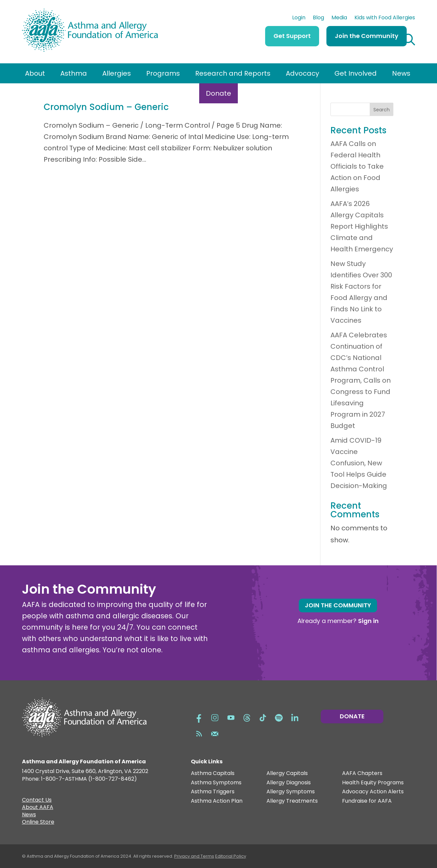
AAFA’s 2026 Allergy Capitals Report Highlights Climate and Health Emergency (362, 226)
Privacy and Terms (194, 856)
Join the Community (367, 36)
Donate (218, 93)
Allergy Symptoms (291, 792)
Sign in (368, 621)
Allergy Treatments (292, 801)
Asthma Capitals (213, 773)
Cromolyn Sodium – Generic (106, 107)
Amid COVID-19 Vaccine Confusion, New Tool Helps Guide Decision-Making (359, 463)
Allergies (117, 73)
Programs (163, 73)
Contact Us (37, 801)
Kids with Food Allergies (385, 18)
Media (339, 18)
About (35, 73)
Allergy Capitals (287, 773)
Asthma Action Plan (217, 801)
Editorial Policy (231, 856)
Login (299, 18)
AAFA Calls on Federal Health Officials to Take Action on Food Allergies (357, 166)
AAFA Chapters (362, 773)
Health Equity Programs (373, 783)
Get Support (292, 36)
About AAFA (38, 808)
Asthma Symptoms (216, 783)
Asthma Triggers (213, 792)
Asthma (74, 73)
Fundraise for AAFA (367, 801)
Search (382, 110)
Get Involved (356, 73)
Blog (318, 18)
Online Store (38, 823)
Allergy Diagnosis (289, 783)
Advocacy (302, 73)
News (401, 73)
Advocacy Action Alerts (373, 792)
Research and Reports (233, 73)
